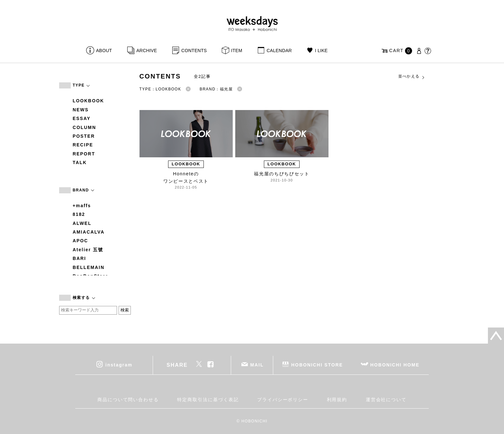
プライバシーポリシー (283, 400)
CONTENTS (194, 51)
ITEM (237, 51)
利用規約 (337, 400)
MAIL (257, 365)
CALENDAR (279, 51)
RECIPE (83, 145)
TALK (80, 162)
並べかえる (412, 77)
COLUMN (84, 127)
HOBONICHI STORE (317, 365)
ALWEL (82, 223)
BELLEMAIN (89, 267)
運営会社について (386, 400)
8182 (79, 214)
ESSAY (82, 118)
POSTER (84, 136)
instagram (119, 365)
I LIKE (321, 51)
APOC (80, 241)
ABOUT (104, 51)
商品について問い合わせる (128, 400)
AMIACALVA (89, 232)
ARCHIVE (147, 51)
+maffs (82, 206)
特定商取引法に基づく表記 (208, 400)
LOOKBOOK (88, 101)
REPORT (84, 154)
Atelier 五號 (88, 250)
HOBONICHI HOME (395, 365)
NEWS (81, 110)
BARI (79, 258)
